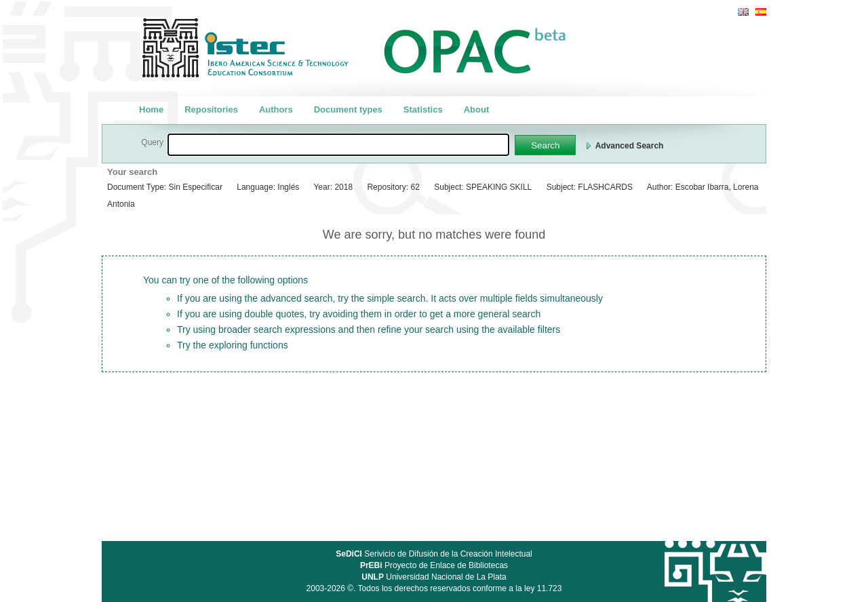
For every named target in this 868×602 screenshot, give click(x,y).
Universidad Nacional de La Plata (434, 577)
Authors (276, 109)
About (477, 109)
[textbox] (338, 145)
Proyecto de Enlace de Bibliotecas (434, 565)
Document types (348, 109)
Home (151, 109)
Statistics (423, 109)
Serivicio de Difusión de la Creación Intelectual (434, 554)
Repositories (211, 109)
